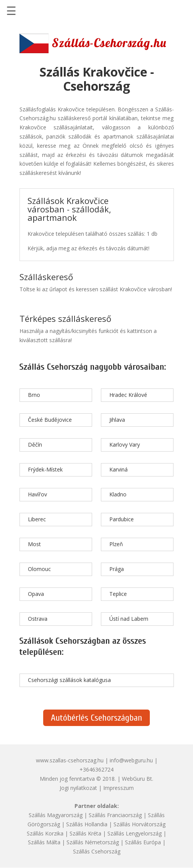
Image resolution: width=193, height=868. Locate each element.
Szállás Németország (93, 842)
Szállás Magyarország (56, 815)
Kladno (118, 494)
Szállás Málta (44, 842)
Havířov (37, 494)
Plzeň (116, 544)
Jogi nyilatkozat (78, 788)
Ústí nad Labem (129, 619)
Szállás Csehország (97, 851)
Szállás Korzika (45, 833)
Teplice (118, 594)
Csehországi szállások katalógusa (69, 680)
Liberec (37, 519)
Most (34, 544)
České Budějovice (50, 420)
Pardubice (122, 519)
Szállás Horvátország (139, 824)
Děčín (35, 445)
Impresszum (118, 788)
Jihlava (117, 420)
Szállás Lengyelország (135, 833)
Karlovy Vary (125, 445)
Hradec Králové (128, 395)
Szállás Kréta (85, 833)
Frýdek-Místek (45, 469)
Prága (117, 569)
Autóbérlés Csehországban (96, 718)
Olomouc (39, 569)
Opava (36, 594)
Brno (34, 395)
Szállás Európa (143, 842)
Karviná (118, 469)
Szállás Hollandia (87, 824)
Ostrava (38, 619)
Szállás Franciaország (115, 815)
